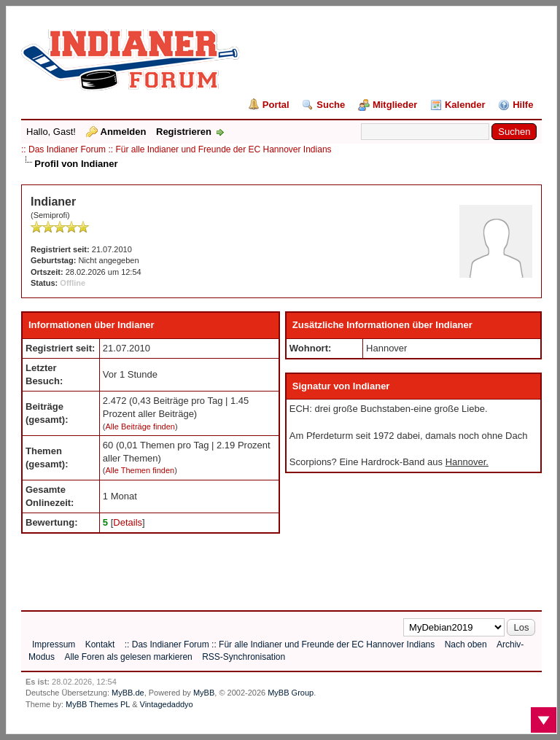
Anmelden (124, 132)
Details (128, 522)
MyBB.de (128, 693)
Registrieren (184, 132)
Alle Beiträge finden (140, 427)
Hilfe (523, 105)
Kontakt (100, 644)
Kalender (465, 105)
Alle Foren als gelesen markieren (128, 657)
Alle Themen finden (140, 470)
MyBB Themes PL (98, 704)
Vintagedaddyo (167, 704)
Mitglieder (395, 105)
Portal (276, 105)
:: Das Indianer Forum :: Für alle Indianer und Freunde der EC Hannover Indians (176, 149)
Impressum (54, 644)
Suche (331, 105)
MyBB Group (291, 693)
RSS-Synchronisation (244, 657)
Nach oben (466, 644)
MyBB (204, 693)
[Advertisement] (287, 566)
